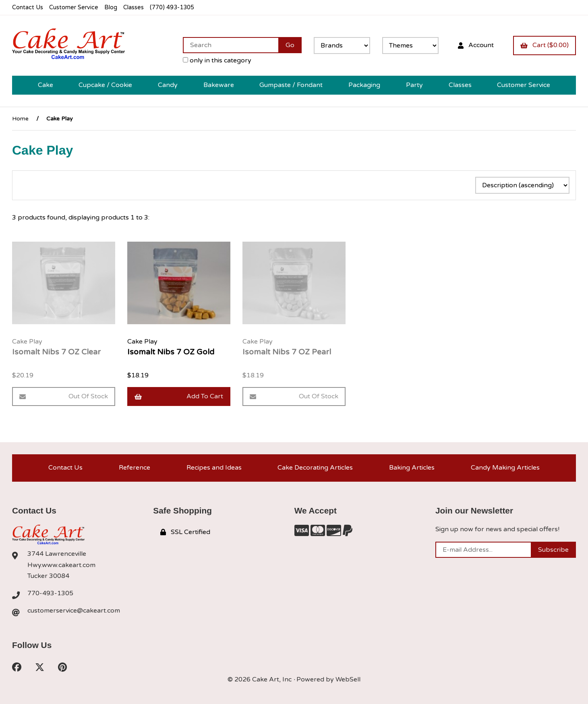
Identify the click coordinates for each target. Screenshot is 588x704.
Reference (135, 468)
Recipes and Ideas (214, 468)
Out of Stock (64, 396)
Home (20, 119)
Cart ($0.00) (545, 45)
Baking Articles (412, 468)
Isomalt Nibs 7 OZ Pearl (287, 352)
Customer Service (74, 7)
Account (476, 45)
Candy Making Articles (505, 468)
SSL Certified (185, 532)
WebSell (348, 679)
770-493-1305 (50, 593)
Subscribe (553, 550)
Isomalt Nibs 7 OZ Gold (171, 352)
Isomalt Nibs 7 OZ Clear (56, 352)
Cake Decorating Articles (315, 468)
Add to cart (179, 396)
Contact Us (28, 7)
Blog (111, 7)
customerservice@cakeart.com (74, 611)
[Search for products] (231, 45)
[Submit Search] (290, 45)
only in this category (217, 60)
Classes (134, 7)
